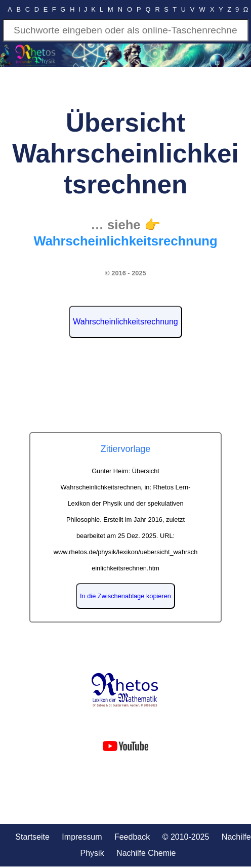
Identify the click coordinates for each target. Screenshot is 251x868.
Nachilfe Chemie (146, 853)
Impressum (82, 837)
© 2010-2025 (186, 837)
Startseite (32, 837)
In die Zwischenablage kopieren (126, 596)
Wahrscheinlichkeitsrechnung (126, 322)
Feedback (132, 837)
